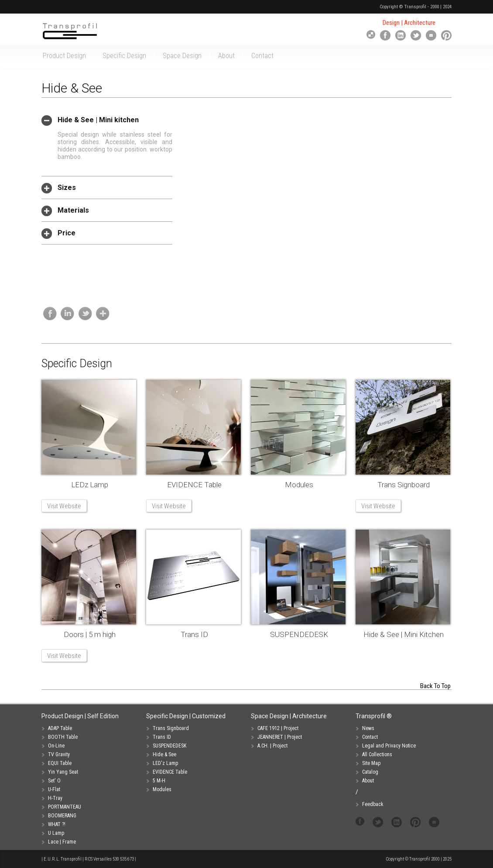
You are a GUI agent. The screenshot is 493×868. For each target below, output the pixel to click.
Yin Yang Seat (63, 772)
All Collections (377, 754)
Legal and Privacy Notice (389, 746)
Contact (262, 56)
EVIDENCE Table (194, 485)
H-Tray (55, 798)
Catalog (370, 772)
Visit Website (64, 506)
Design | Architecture (409, 23)
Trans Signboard (404, 485)
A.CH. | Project (272, 746)
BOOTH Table (63, 737)
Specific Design (124, 56)
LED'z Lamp (165, 763)
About (226, 56)
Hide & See (164, 754)
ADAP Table (60, 728)
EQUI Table (60, 763)
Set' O (54, 781)
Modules (299, 485)
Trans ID (194, 634)
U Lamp (56, 833)
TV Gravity (59, 754)
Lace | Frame (62, 842)
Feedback (373, 804)
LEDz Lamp (90, 485)
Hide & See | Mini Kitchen (404, 634)
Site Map (371, 763)
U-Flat (54, 789)
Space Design (182, 56)
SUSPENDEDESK (299, 634)
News (368, 728)
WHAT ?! (57, 824)
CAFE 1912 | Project (278, 728)
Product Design (64, 56)
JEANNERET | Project (280, 737)
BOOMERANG (62, 816)
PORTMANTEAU (65, 807)
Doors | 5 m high (90, 634)
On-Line (56, 746)
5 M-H (159, 781)
